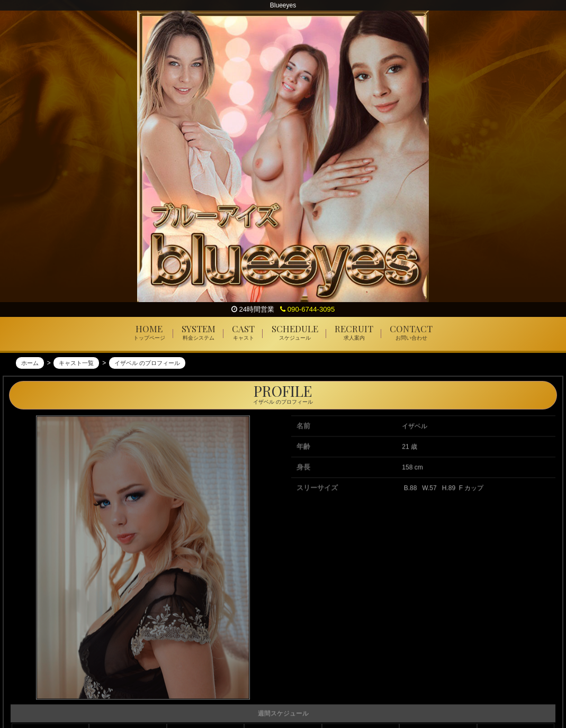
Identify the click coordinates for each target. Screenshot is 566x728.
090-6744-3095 (307, 309)
